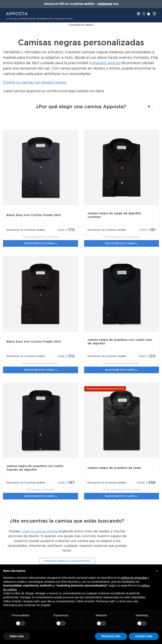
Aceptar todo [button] (144, 636)
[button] (157, 571)
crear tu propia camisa (40, 531)
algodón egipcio (106, 63)
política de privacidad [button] (134, 578)
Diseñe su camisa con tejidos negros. (35, 83)
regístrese (105, 4)
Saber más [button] (17, 636)
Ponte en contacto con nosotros (67, 561)
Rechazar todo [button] (111, 636)
